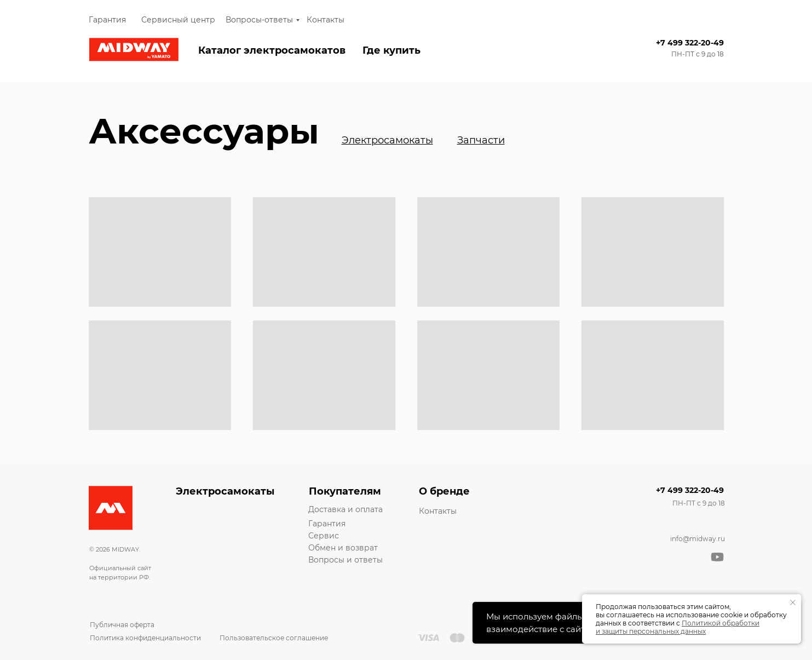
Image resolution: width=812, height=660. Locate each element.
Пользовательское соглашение (274, 638)
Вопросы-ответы (259, 20)
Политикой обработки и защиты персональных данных (678, 627)
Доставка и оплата (345, 509)
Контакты (326, 20)
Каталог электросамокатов (272, 50)
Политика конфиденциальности (145, 638)
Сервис (324, 536)
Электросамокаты (225, 491)
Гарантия (107, 20)
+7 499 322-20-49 (690, 43)
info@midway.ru (698, 539)
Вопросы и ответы (345, 560)
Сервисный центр (178, 20)
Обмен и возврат (343, 548)
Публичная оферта (122, 625)
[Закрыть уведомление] (793, 602)
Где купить (391, 50)
